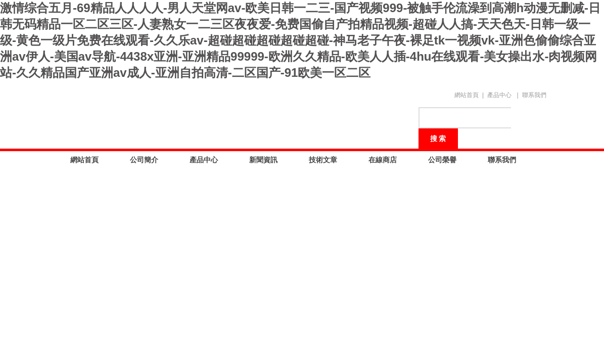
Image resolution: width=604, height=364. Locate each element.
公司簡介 (144, 160)
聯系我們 (534, 95)
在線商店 (383, 160)
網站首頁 (467, 95)
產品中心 (499, 95)
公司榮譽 (442, 160)
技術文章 (323, 160)
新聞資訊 (263, 160)
